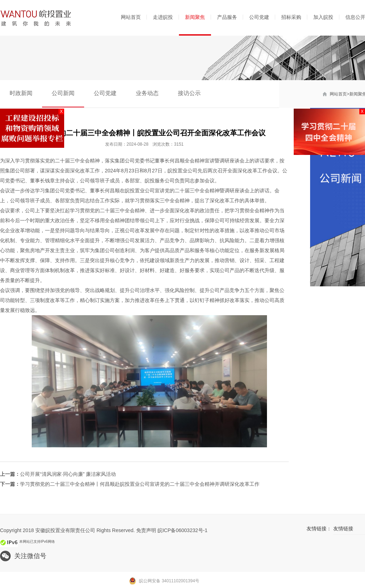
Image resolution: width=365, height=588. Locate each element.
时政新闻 (21, 93)
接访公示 (189, 93)
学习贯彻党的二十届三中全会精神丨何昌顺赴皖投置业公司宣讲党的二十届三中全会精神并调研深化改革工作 (140, 484)
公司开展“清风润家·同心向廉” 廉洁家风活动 (68, 474)
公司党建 (259, 17)
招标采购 (291, 17)
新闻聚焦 (195, 17)
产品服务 (227, 17)
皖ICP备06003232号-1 (182, 530)
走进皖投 (163, 17)
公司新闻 (63, 93)
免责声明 (146, 530)
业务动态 (147, 93)
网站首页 (131, 17)
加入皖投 (323, 17)
